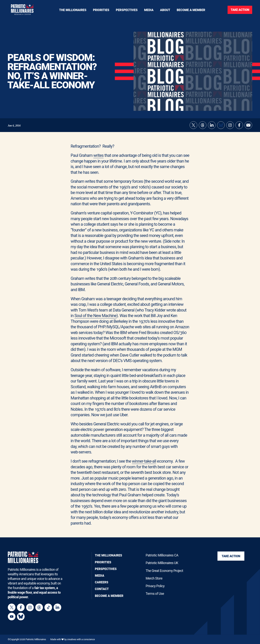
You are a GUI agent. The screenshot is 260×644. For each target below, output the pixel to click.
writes (98, 155)
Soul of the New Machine (95, 316)
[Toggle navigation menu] (101, 10)
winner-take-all (144, 461)
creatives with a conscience (81, 639)
